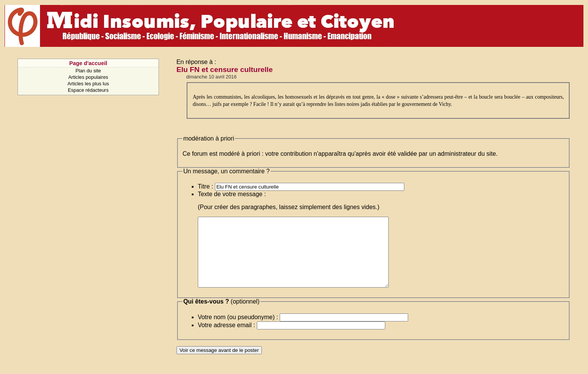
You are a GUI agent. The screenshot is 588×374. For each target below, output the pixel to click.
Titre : (205, 186)
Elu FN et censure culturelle (225, 70)
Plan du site (88, 71)
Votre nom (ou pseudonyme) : (238, 331)
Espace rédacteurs (88, 90)
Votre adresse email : (226, 339)
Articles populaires (88, 77)
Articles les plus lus (88, 84)
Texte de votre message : (232, 194)
